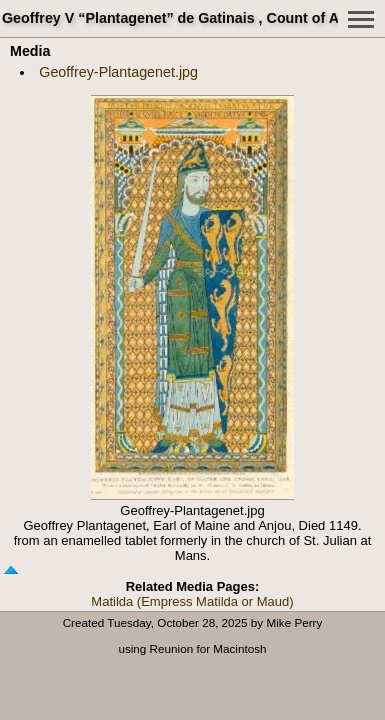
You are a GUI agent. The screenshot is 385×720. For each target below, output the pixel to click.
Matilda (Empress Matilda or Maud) (192, 601)
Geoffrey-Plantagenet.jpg (118, 72)
